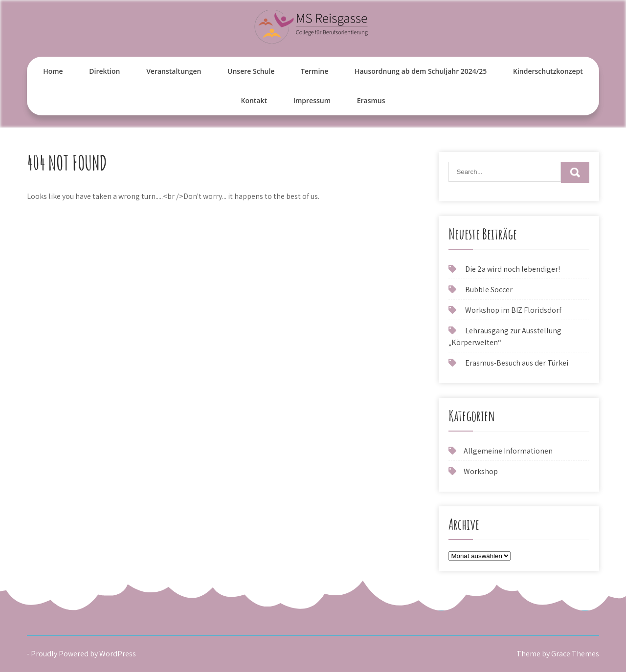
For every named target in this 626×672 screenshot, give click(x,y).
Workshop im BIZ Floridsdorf (513, 310)
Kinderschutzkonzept (548, 71)
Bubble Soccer (489, 290)
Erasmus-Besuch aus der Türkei (517, 363)
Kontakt (254, 100)
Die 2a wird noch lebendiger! (513, 269)
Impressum (312, 100)
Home (53, 71)
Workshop (481, 471)
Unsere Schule (251, 71)
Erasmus (371, 100)
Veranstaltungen (174, 71)
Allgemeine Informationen (508, 451)
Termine (314, 71)
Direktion (104, 71)
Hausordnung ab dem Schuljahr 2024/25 (421, 71)
